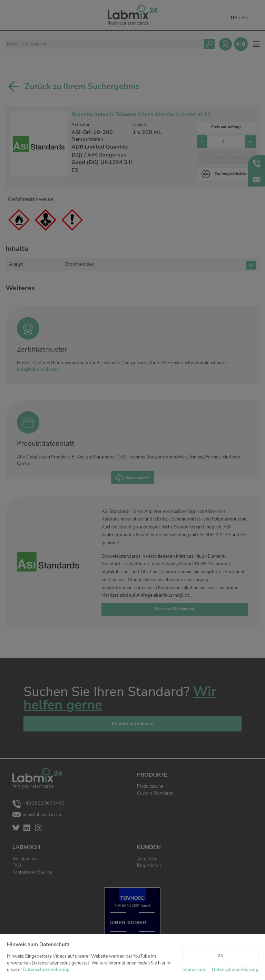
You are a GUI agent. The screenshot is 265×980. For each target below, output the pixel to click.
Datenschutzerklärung (46, 970)
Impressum (194, 970)
